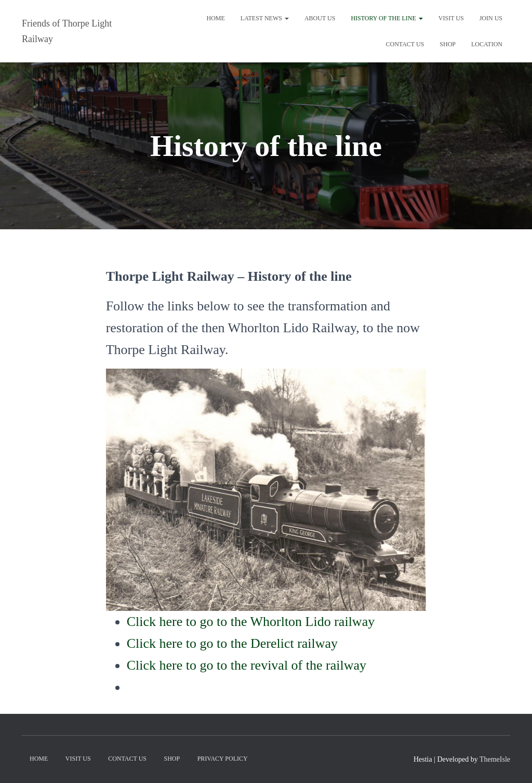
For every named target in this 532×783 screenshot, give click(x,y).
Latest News (265, 18)
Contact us (405, 44)
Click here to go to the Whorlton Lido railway (251, 622)
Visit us (451, 18)
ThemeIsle (495, 759)
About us (320, 18)
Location (487, 44)
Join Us (491, 18)
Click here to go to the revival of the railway (247, 665)
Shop (448, 44)
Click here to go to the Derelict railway (232, 643)
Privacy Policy (223, 759)
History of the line (387, 18)
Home (215, 18)
